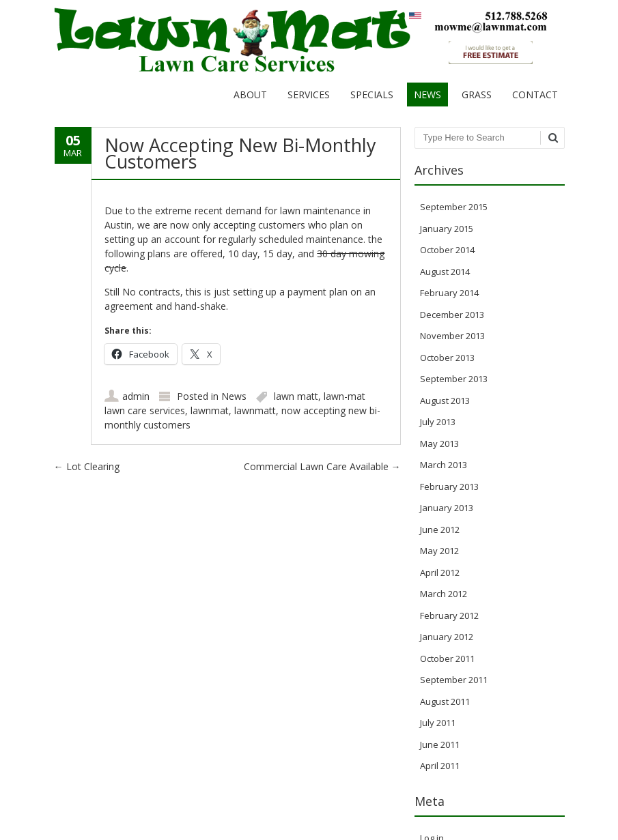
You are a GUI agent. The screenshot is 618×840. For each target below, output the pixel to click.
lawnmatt (255, 410)
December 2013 (452, 315)
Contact (535, 95)
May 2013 (439, 444)
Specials (372, 95)
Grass (477, 95)
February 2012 (449, 615)
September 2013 (454, 379)
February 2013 (449, 487)
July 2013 (438, 422)
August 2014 (445, 272)
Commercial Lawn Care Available (322, 466)
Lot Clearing (87, 466)
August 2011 (445, 701)
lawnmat (210, 410)
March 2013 (444, 465)
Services (309, 95)
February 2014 (449, 293)
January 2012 (447, 637)
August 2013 (445, 401)
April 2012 (440, 573)
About (250, 95)
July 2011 (438, 723)
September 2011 (454, 680)
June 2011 (440, 744)
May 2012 (439, 551)
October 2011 (447, 658)
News (427, 95)
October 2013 (447, 358)
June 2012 (440, 530)
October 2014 (447, 250)
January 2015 (447, 229)
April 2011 (440, 766)
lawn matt (296, 396)
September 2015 (454, 207)
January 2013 (447, 508)
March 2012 (444, 594)
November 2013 (452, 336)
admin (136, 396)
